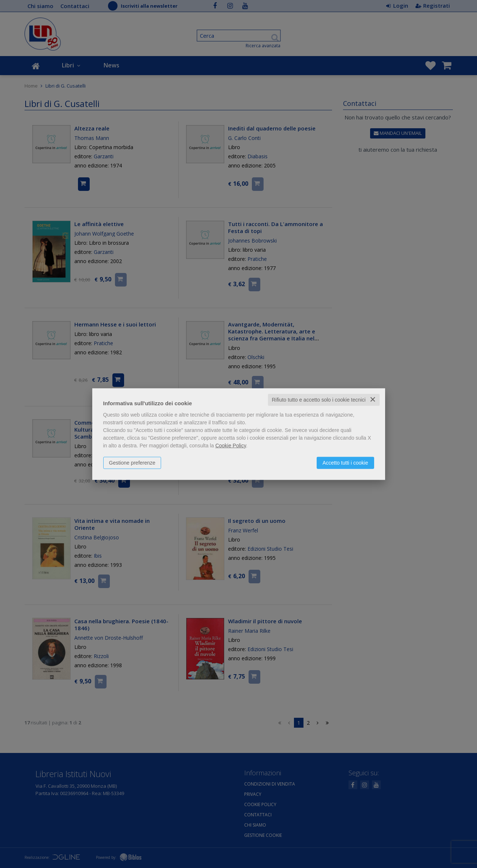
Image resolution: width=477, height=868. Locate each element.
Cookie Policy (231, 446)
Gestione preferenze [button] (132, 463)
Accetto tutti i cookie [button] (345, 463)
